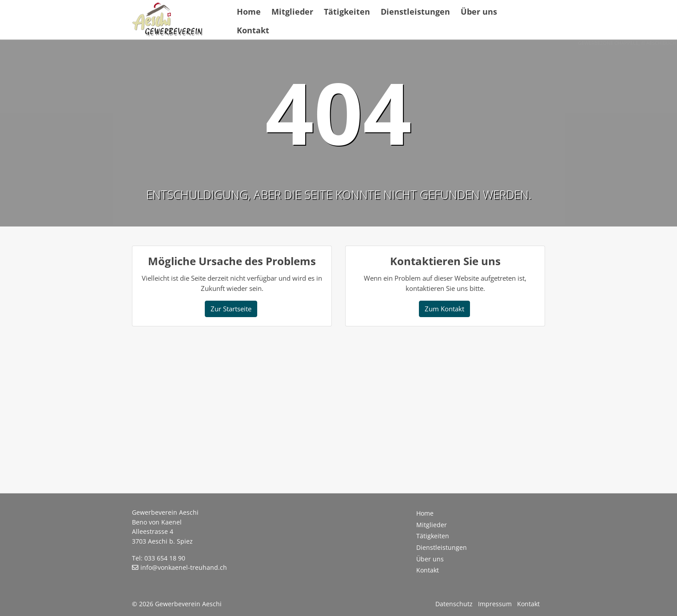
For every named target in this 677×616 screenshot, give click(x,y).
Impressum (495, 604)
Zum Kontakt (444, 309)
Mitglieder (292, 12)
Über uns (479, 12)
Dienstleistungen (415, 12)
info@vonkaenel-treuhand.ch (184, 567)
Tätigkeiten (347, 12)
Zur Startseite (231, 309)
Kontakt (253, 30)
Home (249, 12)
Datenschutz (454, 604)
